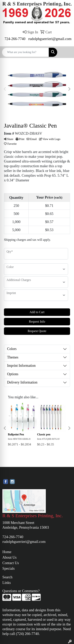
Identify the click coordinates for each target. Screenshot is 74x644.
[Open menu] (66, 52)
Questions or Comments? (21, 591)
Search (7, 577)
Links (7, 583)
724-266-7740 (15, 39)
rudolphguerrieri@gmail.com (50, 39)
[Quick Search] (25, 52)
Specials (8, 568)
